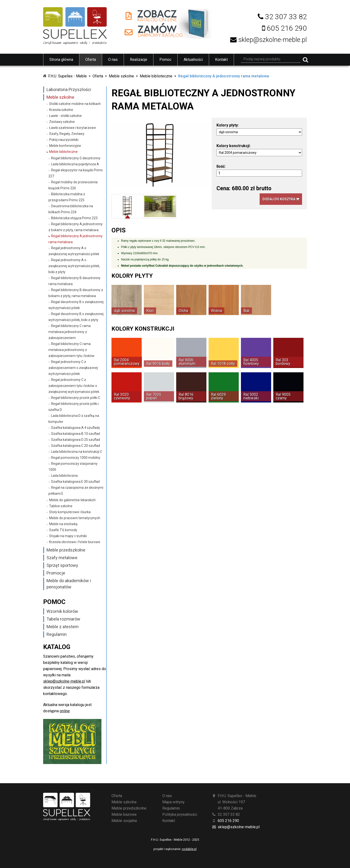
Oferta (91, 60)
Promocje (56, 573)
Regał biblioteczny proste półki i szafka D (74, 407)
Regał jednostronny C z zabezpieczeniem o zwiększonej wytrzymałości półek (73, 368)
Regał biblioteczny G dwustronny (76, 158)
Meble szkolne (121, 76)
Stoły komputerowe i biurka (70, 512)
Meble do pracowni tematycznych (75, 518)
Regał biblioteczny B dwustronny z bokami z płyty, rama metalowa (76, 293)
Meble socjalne (124, 821)
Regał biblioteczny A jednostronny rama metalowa (224, 76)
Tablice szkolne (61, 506)
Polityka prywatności (180, 814)
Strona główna (61, 60)
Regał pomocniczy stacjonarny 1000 (73, 467)
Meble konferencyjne (65, 146)
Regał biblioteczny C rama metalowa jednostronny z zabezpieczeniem (70, 332)
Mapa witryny (173, 802)
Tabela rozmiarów (63, 619)
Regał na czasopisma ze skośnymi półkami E (76, 491)
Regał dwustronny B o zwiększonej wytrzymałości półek (76, 305)
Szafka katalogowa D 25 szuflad (76, 440)
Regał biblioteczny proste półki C (76, 398)
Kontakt (221, 60)
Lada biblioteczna (64, 476)
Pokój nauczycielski (64, 140)
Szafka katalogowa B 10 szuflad (76, 434)
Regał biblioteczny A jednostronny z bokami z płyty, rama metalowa (76, 227)
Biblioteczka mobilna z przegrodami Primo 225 (67, 197)
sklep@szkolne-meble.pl (64, 681)
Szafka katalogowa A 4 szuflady (76, 428)
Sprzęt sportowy (62, 565)
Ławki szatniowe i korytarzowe (73, 128)
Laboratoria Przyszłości (69, 89)
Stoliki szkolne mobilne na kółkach (75, 104)
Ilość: (221, 166)
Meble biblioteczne (156, 76)
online (65, 711)
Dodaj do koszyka (281, 199)
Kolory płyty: (228, 125)
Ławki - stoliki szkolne (65, 116)
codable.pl (189, 849)
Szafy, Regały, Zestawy (67, 134)
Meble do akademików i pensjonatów (69, 584)
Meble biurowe (124, 814)
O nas (113, 60)
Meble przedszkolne (66, 550)
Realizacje (139, 60)
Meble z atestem (63, 627)
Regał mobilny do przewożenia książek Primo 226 (73, 185)
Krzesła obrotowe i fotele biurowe (75, 542)
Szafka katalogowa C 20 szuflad (76, 446)
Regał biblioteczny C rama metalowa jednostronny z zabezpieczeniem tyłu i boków (71, 350)
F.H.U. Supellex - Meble (67, 76)
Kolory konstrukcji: (233, 146)
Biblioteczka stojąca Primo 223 (74, 218)
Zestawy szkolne (62, 122)
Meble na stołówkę (63, 524)
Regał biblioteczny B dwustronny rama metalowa (74, 281)
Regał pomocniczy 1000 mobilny (76, 458)
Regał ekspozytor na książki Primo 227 (76, 173)
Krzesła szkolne (61, 110)
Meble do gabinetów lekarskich (72, 500)
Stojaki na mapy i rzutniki (68, 536)
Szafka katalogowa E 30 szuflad (75, 482)
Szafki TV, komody (63, 530)
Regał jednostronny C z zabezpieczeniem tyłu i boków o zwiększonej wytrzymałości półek (74, 386)
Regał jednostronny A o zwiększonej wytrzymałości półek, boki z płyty (74, 266)
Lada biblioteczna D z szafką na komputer (74, 419)
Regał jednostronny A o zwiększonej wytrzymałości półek (74, 251)
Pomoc (165, 60)
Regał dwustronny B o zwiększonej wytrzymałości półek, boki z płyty (76, 317)
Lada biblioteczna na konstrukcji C (77, 452)
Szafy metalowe (62, 558)
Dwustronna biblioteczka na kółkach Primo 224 (71, 209)
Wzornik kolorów (62, 611)
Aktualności (193, 60)
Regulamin (57, 634)
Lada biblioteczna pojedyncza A (75, 164)
